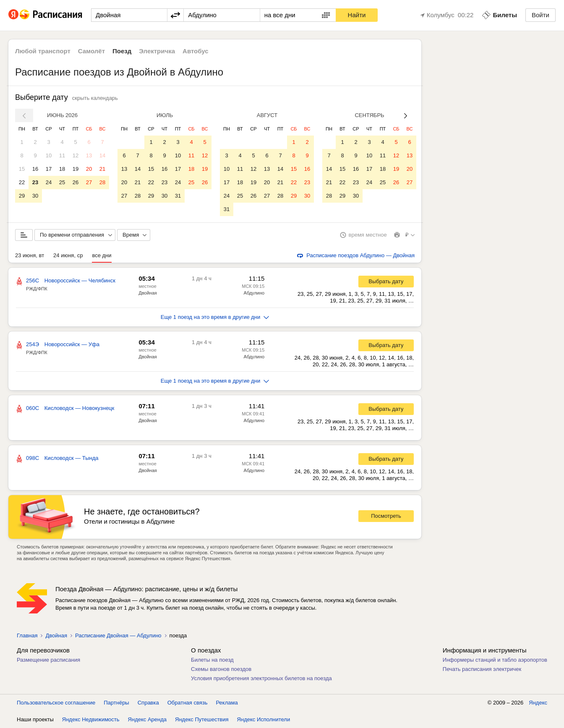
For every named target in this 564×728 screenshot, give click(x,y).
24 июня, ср (68, 255)
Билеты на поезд (212, 660)
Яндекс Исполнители (264, 719)
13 (89, 155)
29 (22, 196)
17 (49, 169)
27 (89, 182)
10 (49, 155)
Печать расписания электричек (482, 669)
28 (102, 182)
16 (35, 169)
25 (62, 182)
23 (35, 182)
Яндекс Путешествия (202, 719)
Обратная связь (188, 703)
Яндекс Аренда (147, 719)
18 (62, 169)
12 (76, 155)
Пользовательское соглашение (56, 703)
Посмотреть (386, 516)
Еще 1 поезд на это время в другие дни (215, 317)
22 (22, 182)
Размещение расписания (48, 660)
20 (89, 169)
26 (76, 182)
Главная (27, 635)
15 (22, 169)
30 (35, 196)
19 (76, 169)
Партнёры (116, 703)
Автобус (196, 51)
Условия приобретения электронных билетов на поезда (261, 678)
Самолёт (91, 51)
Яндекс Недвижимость (91, 719)
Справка (148, 703)
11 (62, 155)
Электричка (157, 51)
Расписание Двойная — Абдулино (118, 635)
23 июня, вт (30, 255)
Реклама (227, 703)
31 (178, 196)
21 (102, 169)
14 (102, 155)
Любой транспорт (43, 51)
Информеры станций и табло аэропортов (495, 660)
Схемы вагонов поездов (221, 669)
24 (49, 182)
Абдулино (254, 293)
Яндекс (538, 703)
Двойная (148, 293)
